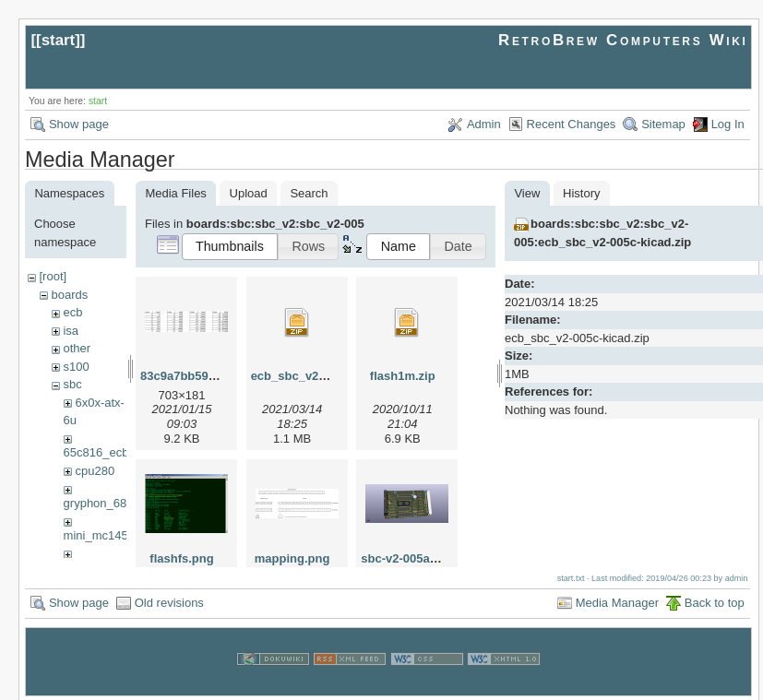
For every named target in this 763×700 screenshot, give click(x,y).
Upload (249, 193)
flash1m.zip (403, 376)
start (59, 40)
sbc (72, 384)
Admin (484, 124)
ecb (72, 312)
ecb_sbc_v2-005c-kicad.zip (328, 376)
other (77, 348)
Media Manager (617, 600)
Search (309, 193)
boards (69, 295)
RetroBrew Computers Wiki (623, 40)
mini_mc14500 (103, 535)
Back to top (715, 600)
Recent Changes (572, 124)
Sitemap (663, 124)
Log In (728, 124)
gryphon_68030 (105, 503)
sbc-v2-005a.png (408, 558)
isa (71, 331)
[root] (53, 276)
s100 (76, 367)
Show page (79, 124)
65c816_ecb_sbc (109, 452)
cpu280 (95, 471)
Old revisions (169, 600)
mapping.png (292, 558)
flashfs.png (181, 558)
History (581, 193)
